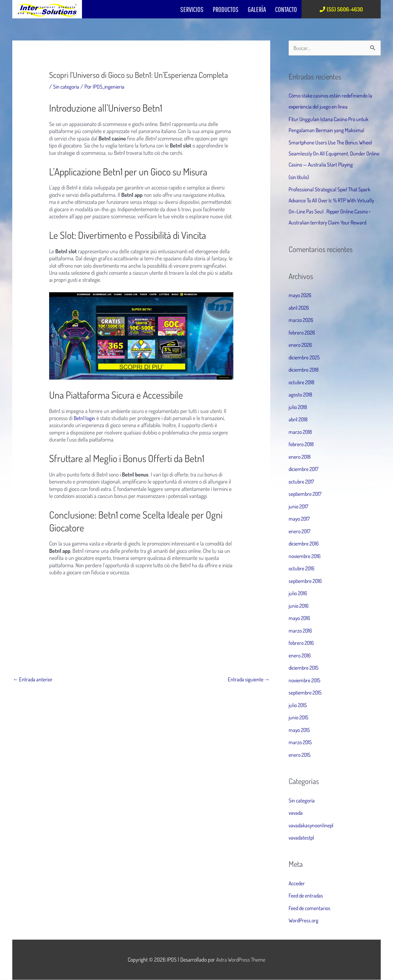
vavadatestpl (302, 838)
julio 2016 (298, 593)
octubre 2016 (302, 568)
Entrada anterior (33, 679)
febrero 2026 (303, 333)
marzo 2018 (301, 432)
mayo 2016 (300, 618)
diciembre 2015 (304, 668)
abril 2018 (299, 419)
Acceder (297, 883)
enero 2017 (300, 531)
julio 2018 (298, 407)
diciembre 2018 (304, 370)
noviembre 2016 (305, 556)
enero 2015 (300, 755)
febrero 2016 (302, 643)
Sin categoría (66, 86)
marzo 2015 (301, 742)
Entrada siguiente (248, 679)
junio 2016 (299, 606)
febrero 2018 (302, 444)
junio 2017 (299, 507)
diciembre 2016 (304, 544)
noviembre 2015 (305, 680)
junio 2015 (299, 718)
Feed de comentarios (310, 908)
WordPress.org (304, 921)
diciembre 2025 (305, 358)
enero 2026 (301, 345)
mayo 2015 (300, 730)
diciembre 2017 (304, 469)
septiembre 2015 (306, 693)
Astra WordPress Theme (241, 960)
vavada (296, 813)
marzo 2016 (301, 631)
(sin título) (299, 177)
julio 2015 (298, 705)
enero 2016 (300, 656)
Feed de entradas (307, 896)
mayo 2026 (301, 295)
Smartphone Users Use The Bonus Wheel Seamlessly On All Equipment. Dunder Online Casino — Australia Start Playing (332, 154)
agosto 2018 (301, 395)
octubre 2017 (302, 482)
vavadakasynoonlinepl (312, 825)
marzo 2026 (302, 320)
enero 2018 (300, 457)
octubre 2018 (302, 382)
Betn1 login (85, 418)
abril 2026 (300, 308)
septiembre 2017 (306, 494)
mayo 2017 (300, 519)
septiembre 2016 (306, 581)
